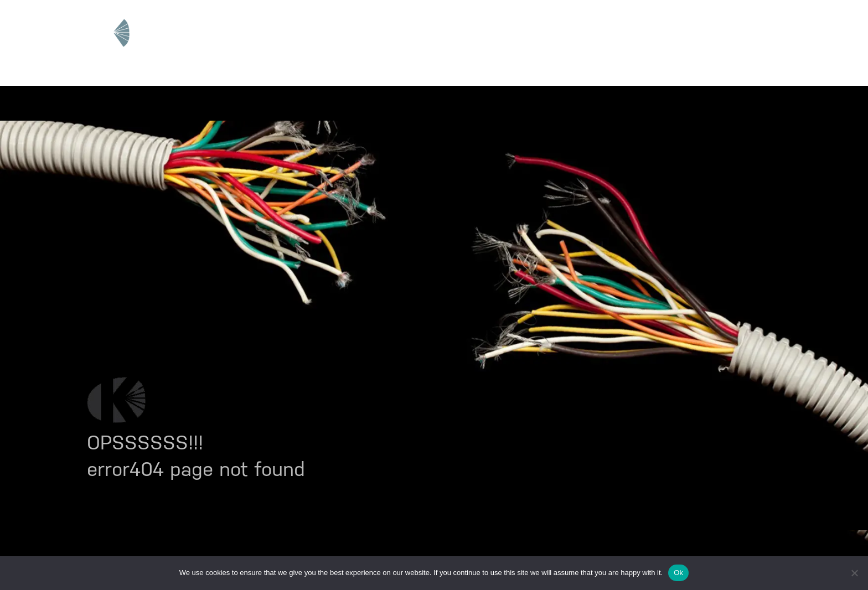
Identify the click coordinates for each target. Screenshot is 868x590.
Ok (678, 573)
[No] (854, 573)
